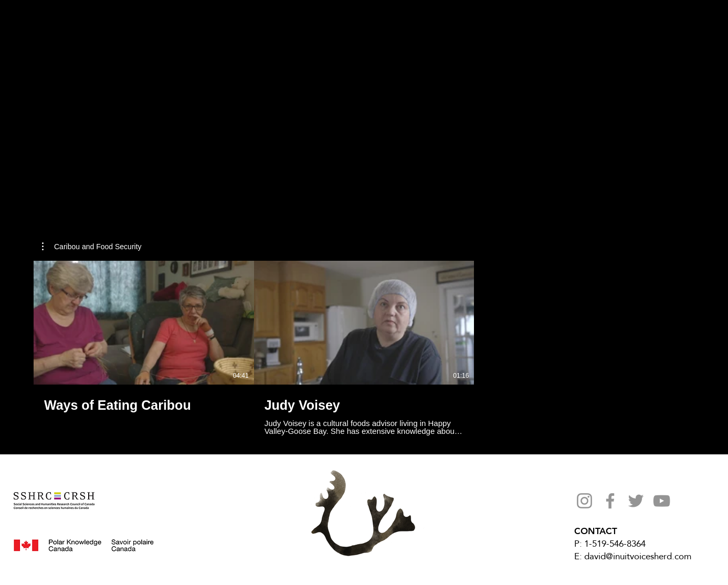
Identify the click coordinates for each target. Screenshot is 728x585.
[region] (165, 77)
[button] (92, 247)
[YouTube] (662, 501)
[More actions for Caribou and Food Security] (92, 247)
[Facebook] (610, 501)
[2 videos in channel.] (364, 348)
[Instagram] (584, 501)
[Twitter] (636, 501)
